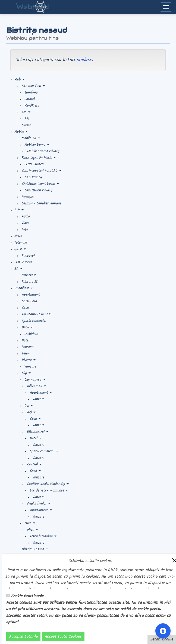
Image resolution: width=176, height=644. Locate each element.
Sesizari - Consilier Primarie (42, 203)
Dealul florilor (39, 504)
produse (84, 60)
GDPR (20, 249)
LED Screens (23, 262)
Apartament (31, 295)
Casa (25, 308)
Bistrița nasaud (35, 549)
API (26, 112)
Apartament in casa (37, 314)
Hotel (26, 340)
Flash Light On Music (39, 158)
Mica (30, 523)
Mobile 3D (31, 138)
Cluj (26, 373)
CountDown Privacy (38, 190)
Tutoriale (21, 243)
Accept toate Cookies (63, 637)
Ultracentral (38, 432)
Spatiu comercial (34, 321)
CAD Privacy (33, 177)
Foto (25, 230)
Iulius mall (37, 386)
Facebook (29, 256)
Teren (26, 354)
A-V (19, 210)
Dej (29, 406)
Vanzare (30, 367)
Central (34, 464)
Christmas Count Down (40, 184)
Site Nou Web (33, 86)
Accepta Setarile (23, 637)
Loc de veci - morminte (49, 491)
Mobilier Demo (37, 145)
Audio (26, 217)
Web (19, 80)
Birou (27, 327)
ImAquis (28, 197)
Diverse (29, 360)
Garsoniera (29, 301)
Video (26, 223)
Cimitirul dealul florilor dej (48, 484)
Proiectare (29, 275)
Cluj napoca (35, 380)
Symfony (31, 93)
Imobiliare (24, 288)
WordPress (32, 106)
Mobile (21, 132)
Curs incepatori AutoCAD (42, 171)
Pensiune (28, 347)
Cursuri (26, 125)
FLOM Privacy (34, 164)
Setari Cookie (162, 639)
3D (18, 269)
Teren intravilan (43, 536)
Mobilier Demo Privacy (43, 151)
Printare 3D (30, 282)
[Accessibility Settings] (163, 631)
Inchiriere (31, 334)
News (18, 236)
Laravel (30, 99)
